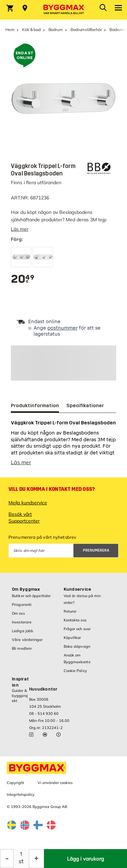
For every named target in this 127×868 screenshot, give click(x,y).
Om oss (18, 613)
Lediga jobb (23, 631)
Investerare (22, 622)
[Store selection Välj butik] (25, 8)
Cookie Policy (75, 671)
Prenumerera (96, 550)
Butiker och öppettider (31, 596)
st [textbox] (21, 861)
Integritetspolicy (21, 794)
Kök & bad (31, 30)
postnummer (62, 328)
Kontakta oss (75, 620)
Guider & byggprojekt (20, 696)
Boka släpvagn (77, 646)
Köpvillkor (72, 638)
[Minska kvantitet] (7, 859)
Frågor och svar (77, 629)
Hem (10, 30)
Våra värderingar (27, 640)
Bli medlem (22, 648)
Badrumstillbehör (86, 30)
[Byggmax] (64, 10)
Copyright (15, 783)
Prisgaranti (22, 605)
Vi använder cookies (55, 783)
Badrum (56, 30)
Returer (70, 611)
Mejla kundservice (28, 503)
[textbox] (23, 279)
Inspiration (20, 682)
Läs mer (20, 229)
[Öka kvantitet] (36, 859)
